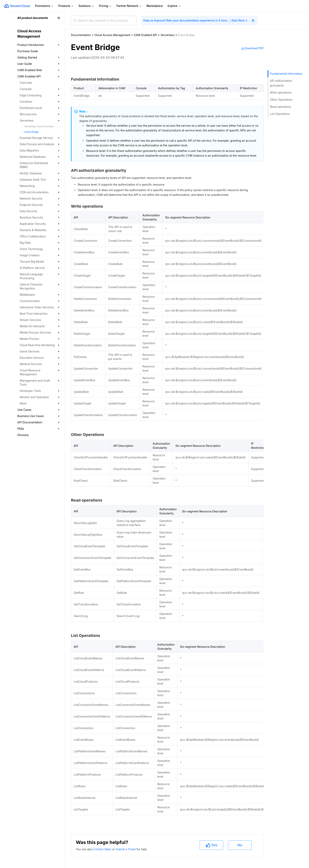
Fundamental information (286, 74)
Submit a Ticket (126, 849)
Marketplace (155, 6)
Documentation (81, 35)
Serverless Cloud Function (39, 126)
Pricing (105, 6)
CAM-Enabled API (145, 35)
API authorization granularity (281, 83)
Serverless (168, 35)
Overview (26, 83)
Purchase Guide (28, 51)
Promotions (44, 6)
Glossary (23, 435)
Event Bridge (32, 132)
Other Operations (281, 100)
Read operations (281, 107)
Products (66, 6)
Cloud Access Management (112, 35)
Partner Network (129, 6)
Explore (174, 6)
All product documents (33, 18)
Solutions (86, 6)
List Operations (280, 114)
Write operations (281, 92)
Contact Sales (103, 849)
